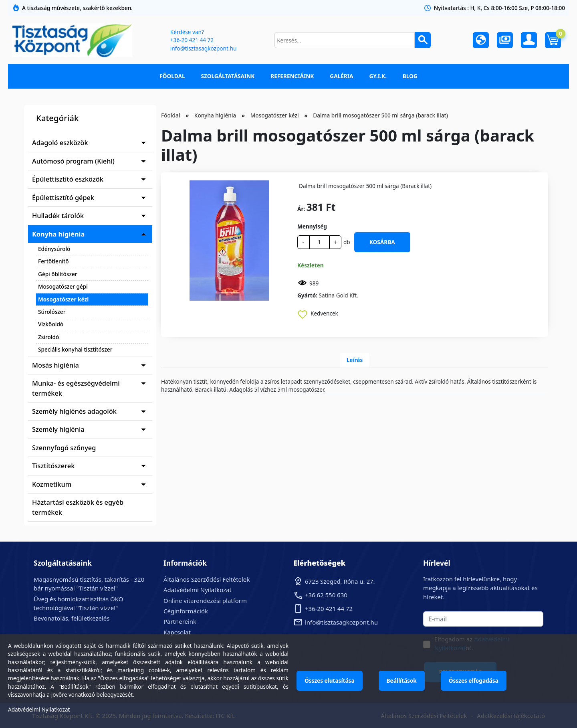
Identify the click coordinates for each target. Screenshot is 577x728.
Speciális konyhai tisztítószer (75, 349)
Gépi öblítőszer (58, 274)
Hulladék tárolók (58, 216)
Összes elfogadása (474, 680)
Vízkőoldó (51, 324)
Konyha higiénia (58, 234)
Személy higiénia (58, 429)
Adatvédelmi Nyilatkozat (198, 590)
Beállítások (402, 680)
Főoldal (172, 76)
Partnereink (180, 621)
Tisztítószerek (53, 466)
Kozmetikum (52, 484)
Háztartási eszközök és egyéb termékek (78, 507)
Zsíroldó (48, 337)
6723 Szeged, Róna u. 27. (340, 581)
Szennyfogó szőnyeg (64, 448)
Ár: (301, 209)
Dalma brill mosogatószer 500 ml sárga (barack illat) (380, 115)
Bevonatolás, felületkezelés (72, 618)
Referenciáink (292, 76)
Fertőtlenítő (53, 261)
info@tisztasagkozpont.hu (203, 48)
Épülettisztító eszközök (68, 179)
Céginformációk (186, 611)
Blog (410, 76)
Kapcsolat (177, 632)
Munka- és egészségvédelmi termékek (76, 388)
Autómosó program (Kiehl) (73, 161)
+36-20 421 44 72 (192, 40)
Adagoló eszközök (60, 143)
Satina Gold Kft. (339, 295)
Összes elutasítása (330, 680)
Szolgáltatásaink (228, 76)
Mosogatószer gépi (63, 286)
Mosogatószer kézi (63, 299)
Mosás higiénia (55, 365)
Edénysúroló (54, 249)
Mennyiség (312, 226)
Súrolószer (52, 312)
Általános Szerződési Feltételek (207, 579)
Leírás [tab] (355, 360)
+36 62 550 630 (326, 595)
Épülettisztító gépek (63, 198)
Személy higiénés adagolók (74, 411)
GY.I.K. (378, 76)
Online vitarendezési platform (205, 601)
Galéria (341, 76)
